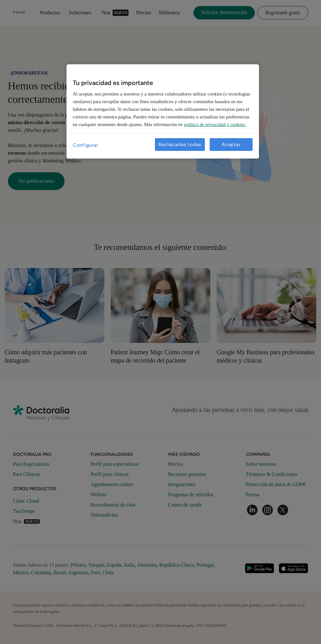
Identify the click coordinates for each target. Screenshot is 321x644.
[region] (163, 111)
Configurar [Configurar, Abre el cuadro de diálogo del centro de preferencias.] (86, 145)
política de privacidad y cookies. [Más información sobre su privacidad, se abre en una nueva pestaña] (215, 124)
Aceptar (231, 145)
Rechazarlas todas (180, 145)
